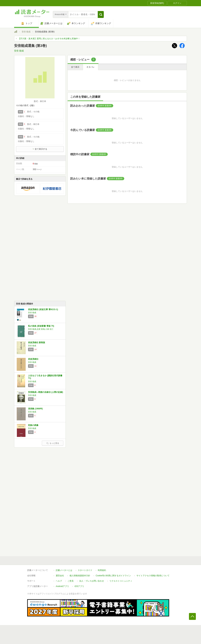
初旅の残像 (33, 425)
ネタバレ (91, 67)
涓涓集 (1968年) (35, 409)
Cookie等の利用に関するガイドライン (113, 576)
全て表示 (75, 67)
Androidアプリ (62, 586)
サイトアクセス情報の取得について (153, 576)
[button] (101, 14)
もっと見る (53, 443)
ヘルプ (59, 581)
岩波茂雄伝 (33, 359)
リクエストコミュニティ (121, 581)
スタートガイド (85, 570)
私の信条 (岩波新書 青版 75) (41, 326)
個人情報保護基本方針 (80, 576)
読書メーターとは (64, 570)
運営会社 (60, 576)
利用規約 (102, 570)
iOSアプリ (79, 586)
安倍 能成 (26, 32)
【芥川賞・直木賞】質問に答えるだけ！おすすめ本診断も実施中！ (49, 39)
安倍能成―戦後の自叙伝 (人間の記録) (46, 392)
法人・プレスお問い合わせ (92, 581)
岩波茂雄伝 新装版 (37, 343)
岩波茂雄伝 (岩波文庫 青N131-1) (43, 309)
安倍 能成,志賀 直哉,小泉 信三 (41, 329)
